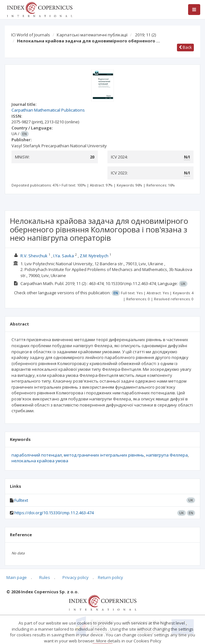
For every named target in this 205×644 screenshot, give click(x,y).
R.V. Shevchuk (34, 256)
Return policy (110, 577)
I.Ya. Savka (64, 256)
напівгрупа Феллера (167, 455)
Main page (17, 577)
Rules (45, 577)
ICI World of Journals (31, 35)
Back (185, 47)
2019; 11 (146, 35)
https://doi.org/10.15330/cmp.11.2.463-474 (54, 513)
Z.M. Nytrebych (94, 256)
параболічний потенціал (37, 455)
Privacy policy (76, 577)
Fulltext (21, 500)
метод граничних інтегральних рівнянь (104, 455)
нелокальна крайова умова (40, 461)
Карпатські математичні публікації (92, 35)
